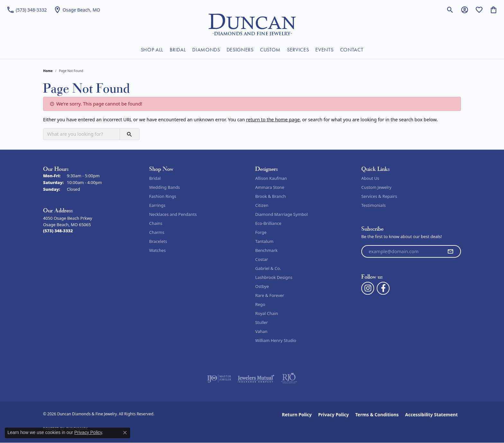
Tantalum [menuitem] (264, 241)
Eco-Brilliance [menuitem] (268, 223)
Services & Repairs (379, 196)
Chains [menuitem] (156, 223)
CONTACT (352, 50)
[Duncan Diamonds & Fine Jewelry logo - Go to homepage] (252, 24)
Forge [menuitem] (261, 232)
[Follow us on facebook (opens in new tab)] (383, 288)
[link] (27, 10)
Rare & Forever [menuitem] (270, 295)
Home (48, 71)
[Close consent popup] (125, 433)
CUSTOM (270, 50)
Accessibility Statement (431, 415)
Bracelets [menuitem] (158, 241)
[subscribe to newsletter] (450, 252)
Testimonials (373, 205)
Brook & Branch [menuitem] (270, 196)
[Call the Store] (58, 231)
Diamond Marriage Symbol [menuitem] (281, 214)
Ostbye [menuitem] (262, 286)
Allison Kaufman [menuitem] (271, 178)
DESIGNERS (240, 50)
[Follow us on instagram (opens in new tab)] (368, 288)
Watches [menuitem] (157, 250)
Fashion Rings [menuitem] (163, 196)
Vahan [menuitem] (261, 331)
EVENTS (324, 50)
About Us (370, 178)
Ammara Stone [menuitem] (270, 187)
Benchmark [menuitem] (266, 250)
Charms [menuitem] (157, 232)
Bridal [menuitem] (155, 178)
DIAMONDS (206, 50)
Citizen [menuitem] (262, 205)
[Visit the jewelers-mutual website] (256, 378)
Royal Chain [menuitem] (267, 313)
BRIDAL (178, 50)
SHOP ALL (152, 50)
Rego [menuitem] (260, 304)
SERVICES (298, 50)
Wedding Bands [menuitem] (165, 187)
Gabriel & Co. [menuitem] (268, 268)
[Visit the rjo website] (289, 378)
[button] (450, 10)
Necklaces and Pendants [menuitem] (173, 214)
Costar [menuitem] (262, 259)
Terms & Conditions (377, 415)
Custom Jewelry (376, 187)
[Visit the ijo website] (219, 378)
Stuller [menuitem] (261, 322)
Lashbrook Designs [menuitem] (274, 277)
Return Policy (297, 415)
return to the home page (273, 120)
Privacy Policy (333, 415)
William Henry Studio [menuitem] (276, 340)
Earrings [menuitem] (157, 205)
